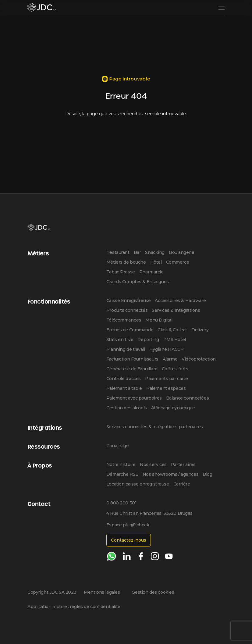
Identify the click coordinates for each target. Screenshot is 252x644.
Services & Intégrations (176, 310)
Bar (137, 252)
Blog (207, 474)
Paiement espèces (166, 388)
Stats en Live (120, 340)
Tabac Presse (121, 272)
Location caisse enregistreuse (138, 484)
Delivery (200, 330)
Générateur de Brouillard (132, 369)
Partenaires (183, 464)
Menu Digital (159, 320)
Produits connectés (127, 310)
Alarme (170, 359)
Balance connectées (187, 398)
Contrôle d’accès (124, 379)
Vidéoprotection (199, 359)
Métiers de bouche (126, 262)
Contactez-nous (129, 540)
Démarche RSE (122, 474)
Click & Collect (172, 330)
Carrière (182, 484)
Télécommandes (124, 320)
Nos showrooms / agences (170, 474)
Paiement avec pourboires (134, 398)
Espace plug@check (128, 525)
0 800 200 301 (122, 503)
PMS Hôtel (175, 340)
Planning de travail (126, 349)
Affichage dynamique (173, 408)
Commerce (178, 262)
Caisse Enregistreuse (129, 301)
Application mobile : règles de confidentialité (74, 607)
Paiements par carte (166, 379)
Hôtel (156, 262)
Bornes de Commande (130, 330)
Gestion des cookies (153, 592)
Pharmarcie (151, 272)
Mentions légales (102, 592)
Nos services (153, 464)
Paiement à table (124, 388)
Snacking (155, 252)
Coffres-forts (175, 369)
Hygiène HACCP (167, 349)
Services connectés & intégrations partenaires (155, 427)
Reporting (148, 340)
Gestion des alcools (127, 408)
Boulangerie (181, 252)
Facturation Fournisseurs (132, 359)
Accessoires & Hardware (180, 301)
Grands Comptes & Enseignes (138, 282)
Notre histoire (121, 464)
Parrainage (118, 446)
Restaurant (118, 252)
